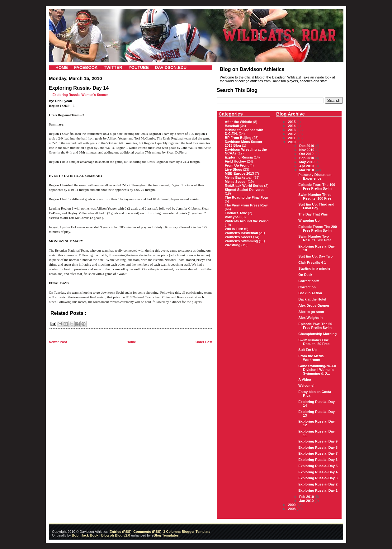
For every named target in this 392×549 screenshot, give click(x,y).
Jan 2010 (307, 501)
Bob (75, 535)
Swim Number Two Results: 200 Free (315, 238)
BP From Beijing (238, 138)
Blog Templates (166, 535)
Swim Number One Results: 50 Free (314, 342)
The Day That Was (313, 214)
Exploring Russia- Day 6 (318, 460)
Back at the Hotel (312, 299)
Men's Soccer (236, 182)
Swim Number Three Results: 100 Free (315, 196)
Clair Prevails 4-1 (312, 263)
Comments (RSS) (147, 532)
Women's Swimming (241, 241)
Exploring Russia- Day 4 (318, 472)
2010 (292, 142)
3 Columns (172, 532)
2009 (292, 505)
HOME (62, 67)
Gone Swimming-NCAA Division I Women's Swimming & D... (317, 370)
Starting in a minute (314, 268)
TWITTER (113, 67)
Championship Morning (317, 334)
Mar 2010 (307, 170)
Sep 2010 (307, 158)
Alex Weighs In (310, 318)
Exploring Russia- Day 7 (318, 453)
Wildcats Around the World (247, 221)
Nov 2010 (307, 150)
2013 (292, 130)
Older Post (204, 342)
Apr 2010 (307, 166)
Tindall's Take (236, 213)
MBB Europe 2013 (239, 173)
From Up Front (237, 165)
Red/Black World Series (244, 186)
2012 (292, 134)
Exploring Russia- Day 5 (318, 466)
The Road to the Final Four (246, 197)
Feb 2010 (307, 497)
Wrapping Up (309, 220)
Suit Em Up (307, 350)
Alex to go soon (311, 312)
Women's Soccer (94, 95)
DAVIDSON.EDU (171, 67)
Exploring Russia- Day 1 (318, 490)
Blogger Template (195, 532)
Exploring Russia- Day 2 (318, 484)
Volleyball (233, 217)
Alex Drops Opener (314, 305)
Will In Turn (234, 229)
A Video (305, 380)
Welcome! (306, 386)
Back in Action (310, 293)
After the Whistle (238, 122)
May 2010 (307, 162)
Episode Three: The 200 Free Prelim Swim (317, 229)
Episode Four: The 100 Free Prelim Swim (317, 187)
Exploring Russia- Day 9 (318, 441)
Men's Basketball (239, 177)
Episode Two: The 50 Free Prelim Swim (315, 326)
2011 (292, 138)
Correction (307, 287)
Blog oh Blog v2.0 (116, 535)
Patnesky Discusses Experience (315, 177)
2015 (292, 122)
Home (131, 342)
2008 (292, 509)
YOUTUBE (139, 67)
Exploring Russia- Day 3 (318, 478)
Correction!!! (309, 281)
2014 (292, 126)
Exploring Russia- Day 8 (318, 447)
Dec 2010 (307, 146)
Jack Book (90, 535)
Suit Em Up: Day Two (315, 256)
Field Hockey (235, 161)
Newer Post (58, 342)
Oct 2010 (307, 154)
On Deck (305, 275)
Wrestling (233, 245)
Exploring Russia (66, 95)
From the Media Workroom (311, 358)
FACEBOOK (86, 67)
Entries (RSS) (120, 532)
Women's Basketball (241, 233)
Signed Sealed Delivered (245, 190)
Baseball (232, 126)
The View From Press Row (246, 205)
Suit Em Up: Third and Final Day (316, 206)
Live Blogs (234, 169)
